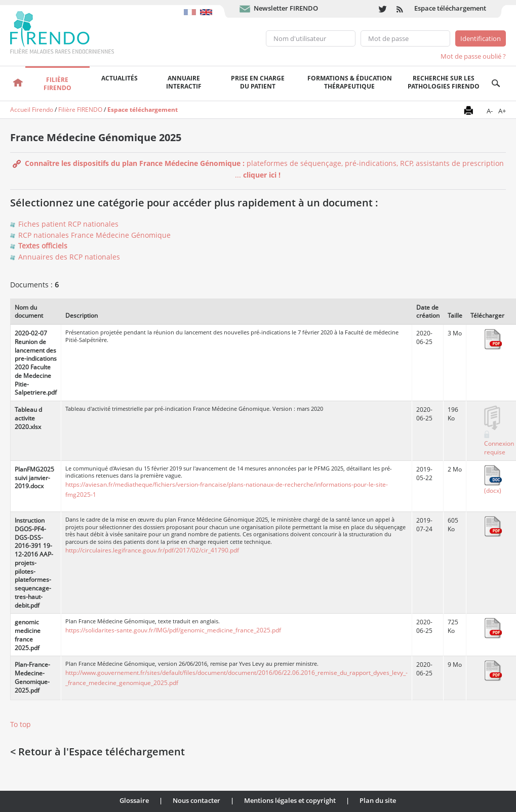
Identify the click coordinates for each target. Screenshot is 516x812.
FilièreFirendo (57, 84)
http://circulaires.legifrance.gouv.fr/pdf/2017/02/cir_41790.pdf (152, 550)
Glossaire (134, 800)
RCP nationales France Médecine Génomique (94, 235)
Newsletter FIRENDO (286, 8)
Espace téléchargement (450, 8)
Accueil (17, 83)
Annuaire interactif (184, 82)
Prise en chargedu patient (258, 82)
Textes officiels (43, 246)
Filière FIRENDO (80, 110)
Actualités (120, 78)
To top (21, 724)
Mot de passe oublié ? (473, 56)
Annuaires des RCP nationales (69, 257)
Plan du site (378, 800)
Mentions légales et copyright (290, 800)
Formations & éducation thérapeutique (350, 82)
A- (490, 111)
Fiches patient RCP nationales (68, 224)
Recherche (495, 83)
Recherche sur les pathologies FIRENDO (444, 82)
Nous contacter (196, 800)
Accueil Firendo (32, 110)
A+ (502, 111)
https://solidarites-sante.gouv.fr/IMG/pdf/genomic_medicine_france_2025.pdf (173, 630)
